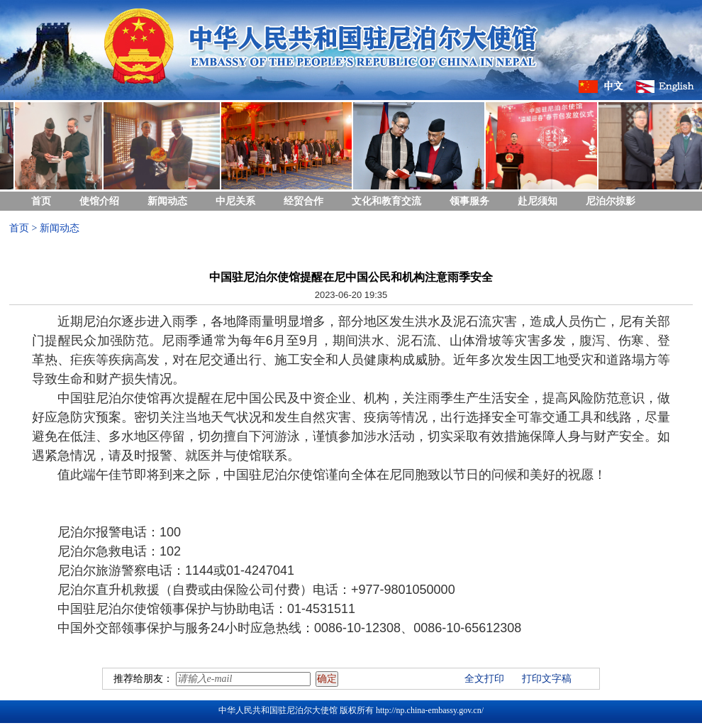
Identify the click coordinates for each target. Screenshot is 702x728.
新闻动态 (167, 201)
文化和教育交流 (386, 201)
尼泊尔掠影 (611, 201)
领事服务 (469, 201)
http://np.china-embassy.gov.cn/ (430, 710)
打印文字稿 (547, 679)
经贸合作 (303, 201)
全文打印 (484, 679)
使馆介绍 (99, 201)
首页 (41, 201)
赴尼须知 (537, 201)
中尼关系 (235, 201)
